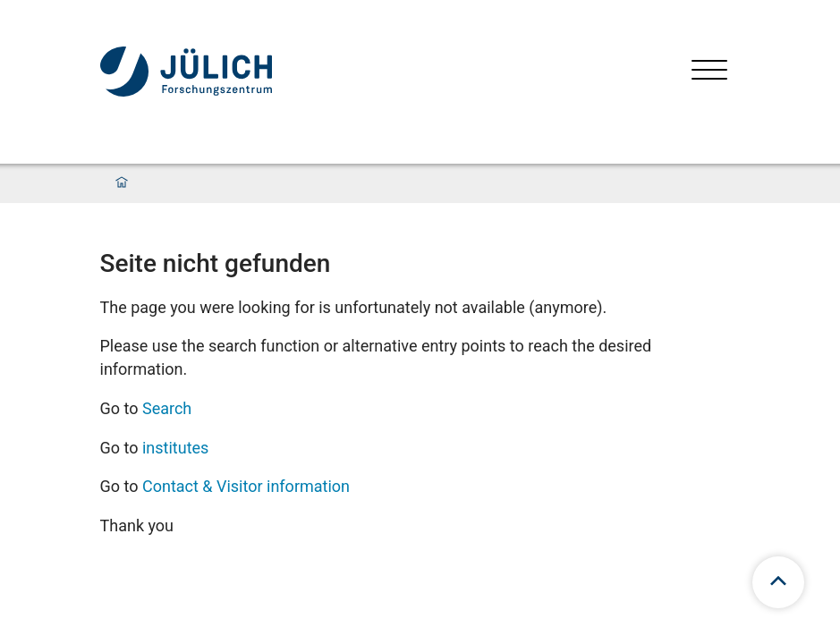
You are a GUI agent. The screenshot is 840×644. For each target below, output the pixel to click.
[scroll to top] (778, 582)
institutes (175, 448)
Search (167, 408)
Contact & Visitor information (246, 486)
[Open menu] (709, 72)
